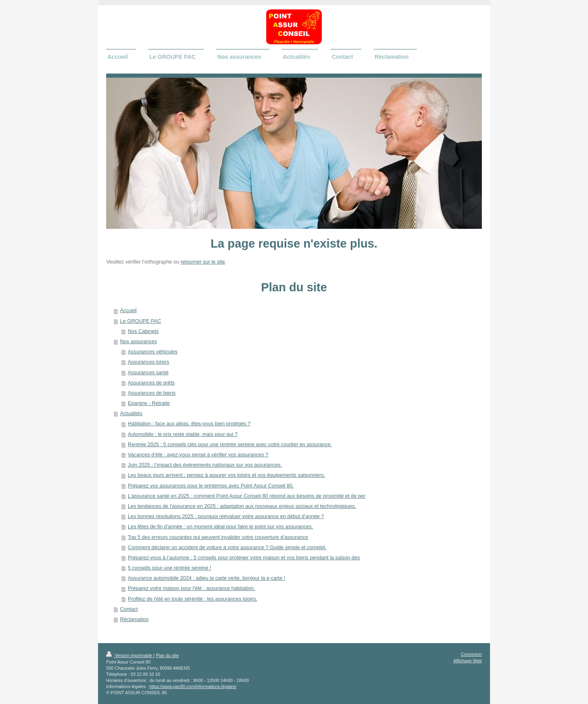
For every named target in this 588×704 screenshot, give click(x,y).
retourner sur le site (203, 262)
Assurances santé (148, 373)
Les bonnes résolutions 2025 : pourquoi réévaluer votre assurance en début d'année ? (226, 516)
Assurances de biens (152, 393)
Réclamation (134, 619)
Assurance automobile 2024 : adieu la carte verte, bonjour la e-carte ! (207, 578)
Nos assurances (138, 342)
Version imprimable (130, 655)
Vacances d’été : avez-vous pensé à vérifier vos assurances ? (198, 455)
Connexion (471, 654)
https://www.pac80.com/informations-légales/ (193, 686)
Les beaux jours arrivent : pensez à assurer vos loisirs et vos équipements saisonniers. (227, 475)
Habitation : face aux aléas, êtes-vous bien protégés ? (189, 424)
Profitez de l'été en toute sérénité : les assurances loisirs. (193, 599)
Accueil (128, 311)
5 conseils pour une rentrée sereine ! (169, 568)
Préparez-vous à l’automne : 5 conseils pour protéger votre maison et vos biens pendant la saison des (244, 558)
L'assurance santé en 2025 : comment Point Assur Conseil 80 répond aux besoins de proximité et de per (247, 496)
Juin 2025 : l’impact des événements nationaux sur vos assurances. (205, 465)
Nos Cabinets (143, 331)
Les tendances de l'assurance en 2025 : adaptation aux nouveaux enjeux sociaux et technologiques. (242, 506)
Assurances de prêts (151, 383)
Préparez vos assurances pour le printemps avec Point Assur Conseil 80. (211, 486)
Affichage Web (468, 661)
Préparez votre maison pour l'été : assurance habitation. (192, 588)
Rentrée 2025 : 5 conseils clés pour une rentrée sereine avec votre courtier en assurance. (230, 445)
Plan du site (167, 655)
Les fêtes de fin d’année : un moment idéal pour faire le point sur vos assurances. (220, 527)
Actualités (131, 413)
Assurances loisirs (148, 362)
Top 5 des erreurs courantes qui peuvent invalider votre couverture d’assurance (218, 537)
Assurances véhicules (153, 352)
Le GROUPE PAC (141, 321)
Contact (129, 609)
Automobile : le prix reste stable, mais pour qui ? (183, 434)
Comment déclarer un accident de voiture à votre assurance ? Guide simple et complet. (227, 548)
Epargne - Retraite (149, 403)
